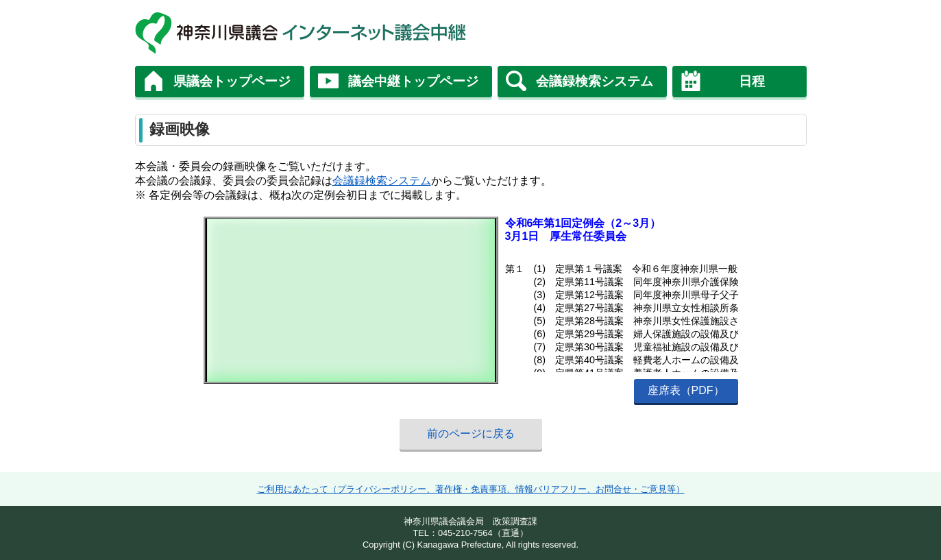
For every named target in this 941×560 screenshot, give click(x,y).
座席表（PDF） (686, 390)
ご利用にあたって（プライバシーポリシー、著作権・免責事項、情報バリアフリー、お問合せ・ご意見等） (471, 489)
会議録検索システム (595, 81)
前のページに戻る (471, 434)
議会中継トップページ (413, 81)
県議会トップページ (232, 81)
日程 (752, 81)
